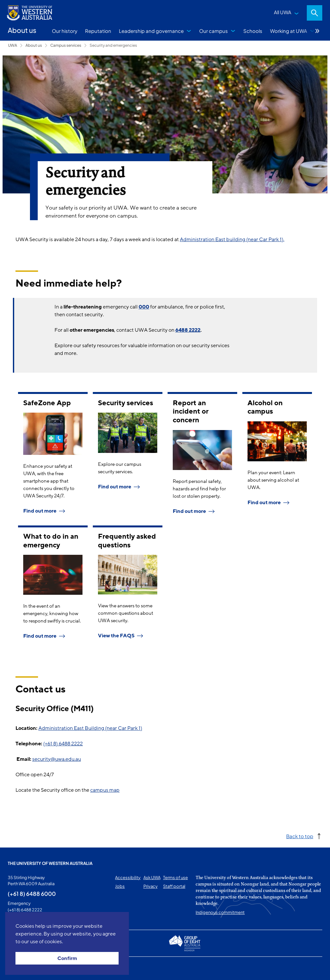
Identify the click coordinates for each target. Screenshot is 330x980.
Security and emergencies (113, 45)
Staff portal (174, 886)
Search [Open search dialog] (315, 13)
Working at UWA (289, 31)
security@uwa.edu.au (57, 759)
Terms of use (175, 877)
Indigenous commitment (220, 912)
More (317, 31)
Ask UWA (152, 877)
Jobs (120, 886)
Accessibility (128, 877)
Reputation (98, 31)
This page (17, 968)
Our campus (214, 31)
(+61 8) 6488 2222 (63, 744)
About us (34, 45)
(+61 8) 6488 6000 (32, 894)
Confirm (67, 958)
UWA (13, 45)
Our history (65, 31)
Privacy (150, 886)
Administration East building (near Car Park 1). (232, 240)
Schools (253, 31)
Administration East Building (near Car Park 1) (90, 728)
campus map (105, 790)
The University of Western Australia (50, 863)
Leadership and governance (151, 31)
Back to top (300, 836)
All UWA (283, 12)
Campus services (66, 45)
